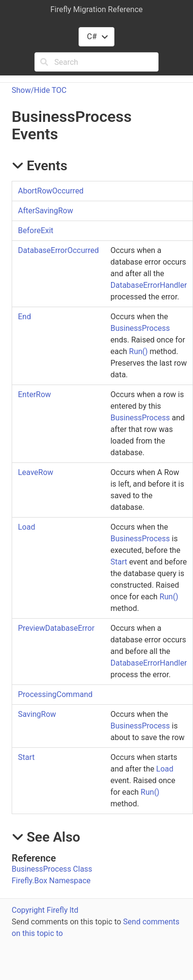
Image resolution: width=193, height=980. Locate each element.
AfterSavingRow (46, 211)
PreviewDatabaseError (56, 628)
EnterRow (34, 394)
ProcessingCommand (55, 694)
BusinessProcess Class (52, 869)
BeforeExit (36, 230)
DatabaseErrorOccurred (58, 250)
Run (138, 351)
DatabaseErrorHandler (149, 285)
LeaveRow (36, 472)
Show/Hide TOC (39, 90)
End (24, 317)
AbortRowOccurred (51, 191)
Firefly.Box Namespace (51, 881)
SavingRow (37, 714)
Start (119, 562)
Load (26, 527)
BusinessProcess (140, 328)
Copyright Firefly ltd (45, 910)
